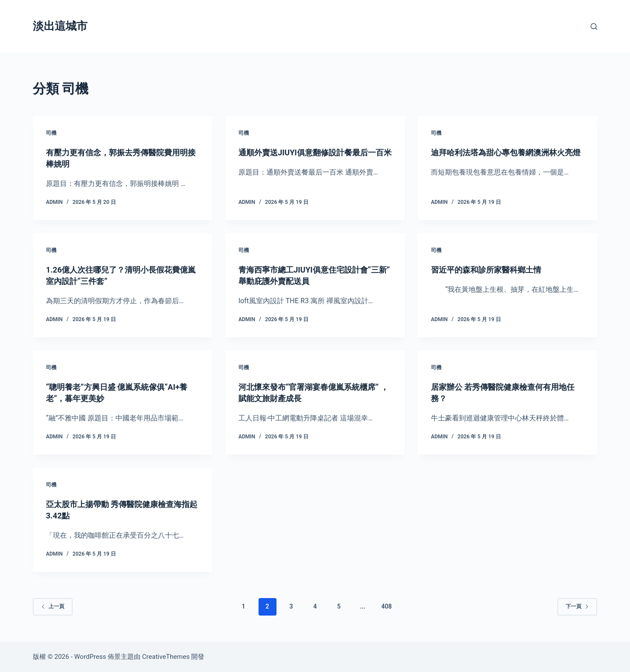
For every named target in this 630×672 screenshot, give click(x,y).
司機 (51, 133)
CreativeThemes (166, 657)
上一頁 (53, 606)
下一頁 (577, 606)
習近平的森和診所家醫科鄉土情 (492, 269)
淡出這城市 (60, 26)
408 (386, 606)
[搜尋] (594, 26)
